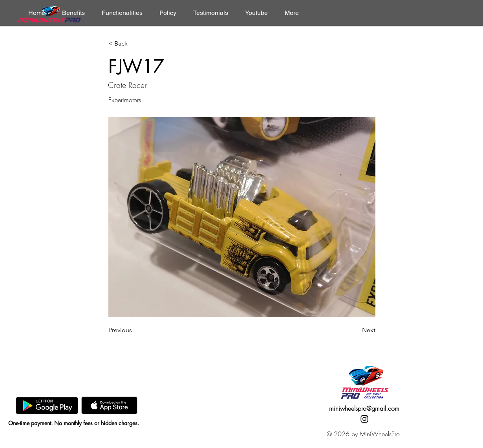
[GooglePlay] (47, 405)
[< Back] (134, 44)
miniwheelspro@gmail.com (364, 408)
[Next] (356, 330)
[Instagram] (364, 419)
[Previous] (134, 330)
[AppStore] (109, 405)
